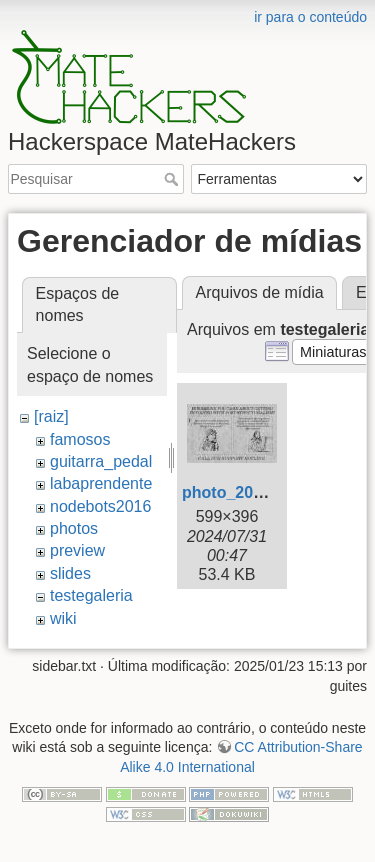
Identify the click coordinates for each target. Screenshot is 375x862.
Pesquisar (173, 179)
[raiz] (51, 416)
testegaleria (91, 595)
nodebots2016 (100, 506)
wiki (63, 618)
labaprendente (101, 483)
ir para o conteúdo (310, 17)
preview (77, 550)
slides (70, 573)
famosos (80, 439)
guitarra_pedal (101, 461)
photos (74, 528)
